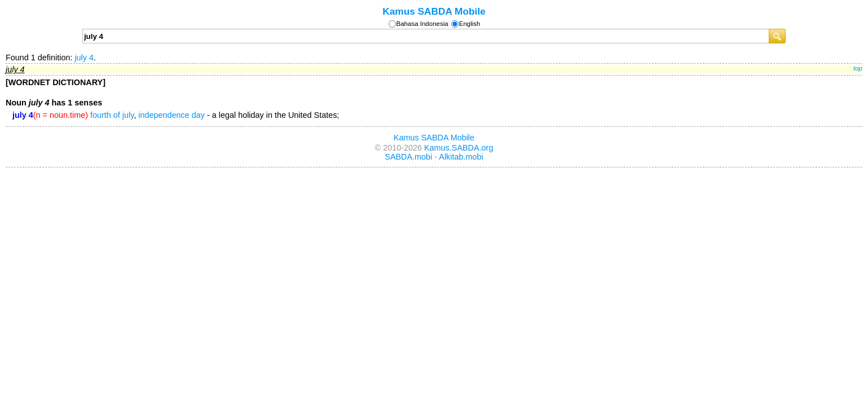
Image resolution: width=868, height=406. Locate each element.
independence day (171, 115)
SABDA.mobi (408, 157)
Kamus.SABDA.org (459, 148)
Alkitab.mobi (461, 157)
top (858, 68)
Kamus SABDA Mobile (434, 11)
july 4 (84, 58)
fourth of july (112, 115)
